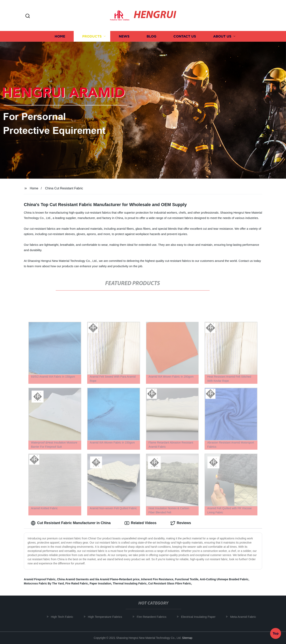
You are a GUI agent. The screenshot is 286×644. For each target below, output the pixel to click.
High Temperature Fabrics (107, 617)
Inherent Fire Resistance (157, 579)
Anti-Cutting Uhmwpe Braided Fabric (224, 579)
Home (60, 36)
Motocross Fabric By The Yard (44, 583)
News (124, 36)
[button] (28, 16)
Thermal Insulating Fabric (130, 583)
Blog (151, 36)
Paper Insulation (100, 583)
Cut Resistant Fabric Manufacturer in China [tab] (71, 523)
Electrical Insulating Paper (201, 617)
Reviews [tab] (181, 523)
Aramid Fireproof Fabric (40, 579)
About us (222, 36)
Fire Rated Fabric (77, 583)
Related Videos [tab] (141, 523)
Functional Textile (187, 579)
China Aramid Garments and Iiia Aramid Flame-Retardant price (98, 579)
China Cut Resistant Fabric (64, 188)
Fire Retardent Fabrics (154, 617)
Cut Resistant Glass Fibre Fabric (170, 583)
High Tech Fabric (65, 617)
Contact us (185, 36)
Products (92, 36)
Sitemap (187, 638)
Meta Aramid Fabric (246, 617)
